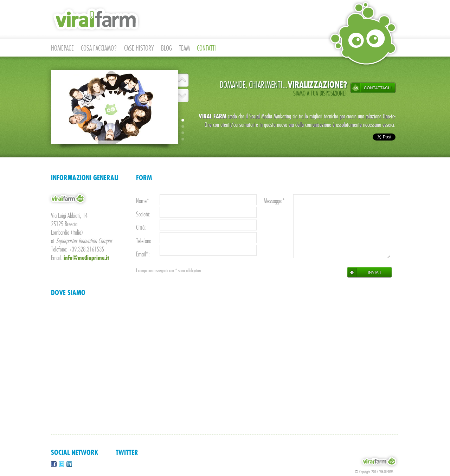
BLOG (166, 48)
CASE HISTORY (139, 48)
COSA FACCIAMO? (99, 48)
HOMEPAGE (62, 48)
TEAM (184, 48)
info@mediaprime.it (86, 258)
